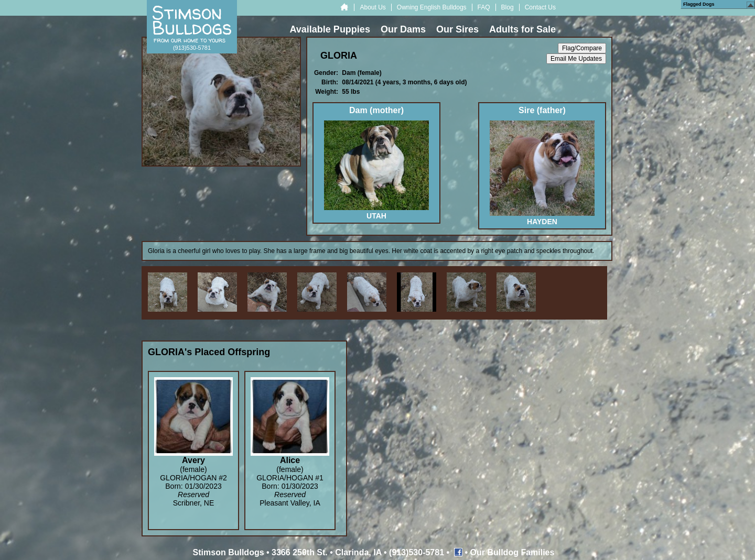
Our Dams (403, 29)
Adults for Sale (522, 29)
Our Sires (457, 29)
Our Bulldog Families (513, 552)
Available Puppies (330, 29)
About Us (373, 7)
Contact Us (540, 7)
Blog (508, 7)
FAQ (484, 7)
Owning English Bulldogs (432, 7)
